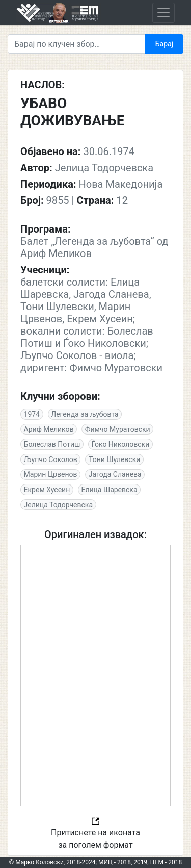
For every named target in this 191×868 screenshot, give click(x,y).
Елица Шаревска (109, 490)
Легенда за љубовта (85, 414)
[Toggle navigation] (163, 13)
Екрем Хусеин (47, 490)
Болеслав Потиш (52, 444)
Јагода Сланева (115, 474)
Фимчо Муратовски (118, 429)
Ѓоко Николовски (120, 444)
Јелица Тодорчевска (58, 505)
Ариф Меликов (49, 429)
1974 (32, 414)
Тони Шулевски (114, 459)
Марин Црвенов (51, 474)
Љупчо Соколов (51, 459)
